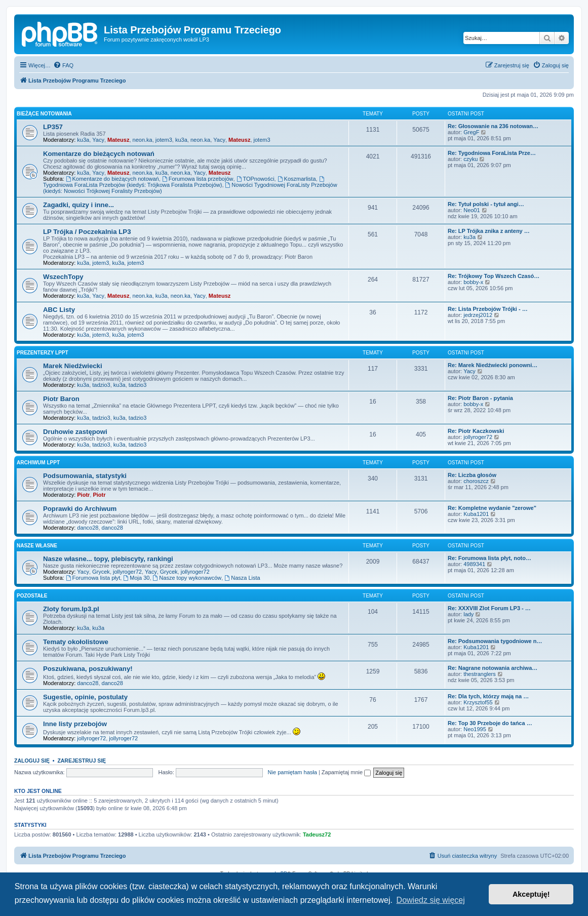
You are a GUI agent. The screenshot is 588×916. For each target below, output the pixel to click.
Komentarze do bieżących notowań (99, 154)
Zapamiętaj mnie (346, 772)
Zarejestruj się (82, 761)
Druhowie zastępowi (75, 432)
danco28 (88, 528)
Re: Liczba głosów (472, 475)
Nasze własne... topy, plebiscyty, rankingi (108, 559)
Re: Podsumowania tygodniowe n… (495, 641)
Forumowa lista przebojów (198, 179)
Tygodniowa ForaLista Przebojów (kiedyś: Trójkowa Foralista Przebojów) (184, 182)
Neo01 (472, 210)
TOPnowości (256, 179)
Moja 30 (136, 578)
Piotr (83, 495)
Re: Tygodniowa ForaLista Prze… (492, 153)
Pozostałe (32, 596)
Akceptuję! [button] (531, 894)
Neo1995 (475, 729)
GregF (471, 132)
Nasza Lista (242, 578)
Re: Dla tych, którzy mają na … (488, 696)
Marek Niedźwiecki (73, 366)
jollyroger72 (478, 437)
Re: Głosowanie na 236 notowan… (493, 126)
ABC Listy (59, 310)
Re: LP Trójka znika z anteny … (489, 231)
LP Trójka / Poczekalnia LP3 (87, 232)
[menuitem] (63, 65)
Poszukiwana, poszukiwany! (88, 669)
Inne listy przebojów (75, 724)
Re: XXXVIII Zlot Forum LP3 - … (489, 608)
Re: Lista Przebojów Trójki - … (488, 309)
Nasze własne (37, 546)
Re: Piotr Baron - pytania (480, 398)
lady (468, 614)
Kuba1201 (476, 514)
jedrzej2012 (478, 315)
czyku (471, 159)
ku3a (83, 140)
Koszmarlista (297, 179)
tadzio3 (101, 385)
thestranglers (480, 674)
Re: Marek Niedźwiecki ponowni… (493, 365)
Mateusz (118, 140)
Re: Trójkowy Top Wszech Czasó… (494, 276)
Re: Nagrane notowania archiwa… (493, 668)
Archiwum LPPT (38, 463)
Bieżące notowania (44, 114)
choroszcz (476, 481)
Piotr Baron (61, 399)
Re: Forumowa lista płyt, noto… (489, 558)
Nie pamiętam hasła (292, 772)
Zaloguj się (32, 761)
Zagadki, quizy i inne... (79, 205)
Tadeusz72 (317, 834)
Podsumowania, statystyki (85, 476)
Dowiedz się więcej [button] (431, 900)
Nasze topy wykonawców (187, 578)
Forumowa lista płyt (93, 578)
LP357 (53, 127)
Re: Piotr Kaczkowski (476, 431)
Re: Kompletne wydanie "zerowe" (492, 508)
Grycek (101, 572)
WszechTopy (63, 277)
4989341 (474, 564)
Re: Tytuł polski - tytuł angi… (486, 204)
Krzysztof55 (478, 702)
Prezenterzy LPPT (43, 353)
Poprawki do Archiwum (80, 509)
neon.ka (143, 140)
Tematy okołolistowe (76, 642)
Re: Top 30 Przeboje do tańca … (490, 723)
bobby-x (473, 282)
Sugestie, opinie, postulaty (85, 697)
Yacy (98, 140)
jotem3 (164, 140)
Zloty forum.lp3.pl (71, 609)
